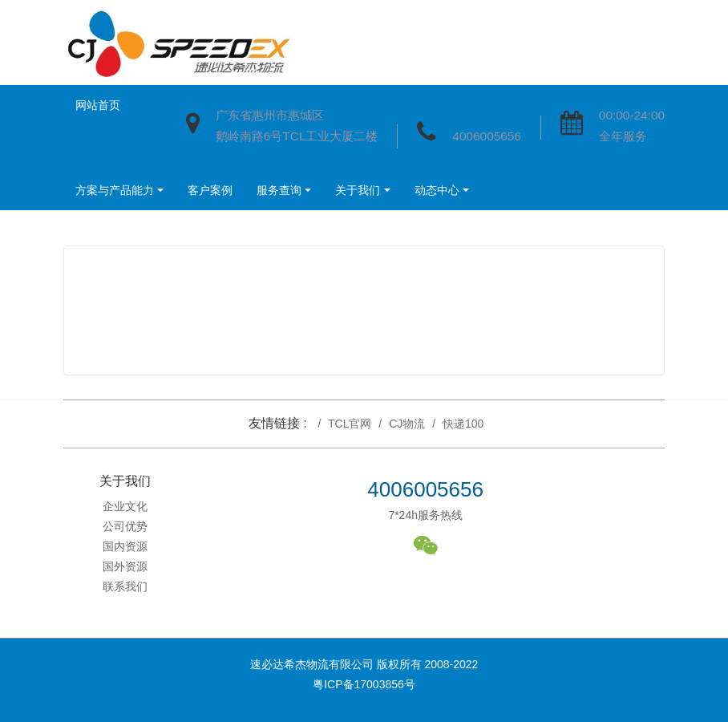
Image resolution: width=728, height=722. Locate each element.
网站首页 (98, 105)
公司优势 (125, 526)
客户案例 (210, 190)
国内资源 (125, 546)
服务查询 (279, 190)
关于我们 (358, 190)
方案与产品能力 (115, 190)
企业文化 (125, 506)
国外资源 (125, 566)
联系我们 (125, 586)
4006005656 (487, 136)
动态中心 (437, 190)
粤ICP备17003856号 (364, 684)
